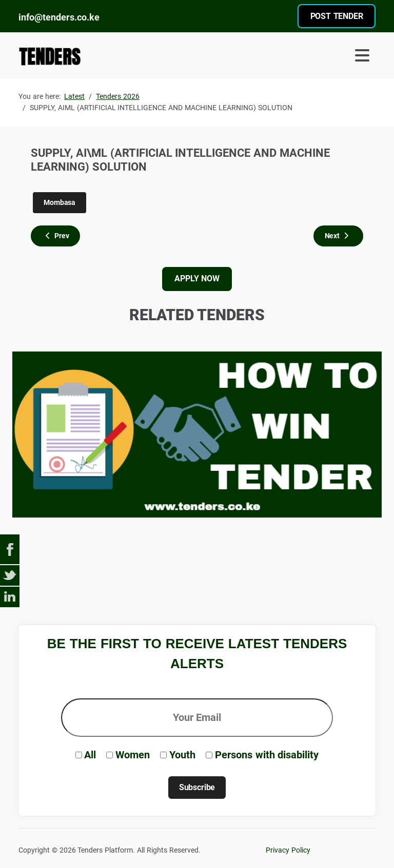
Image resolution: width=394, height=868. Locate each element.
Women (133, 755)
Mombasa (60, 202)
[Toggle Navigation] (288, 56)
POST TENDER (337, 16)
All (90, 755)
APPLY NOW (197, 278)
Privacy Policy (288, 850)
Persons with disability (267, 755)
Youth (182, 755)
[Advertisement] (205, 573)
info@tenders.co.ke (59, 17)
